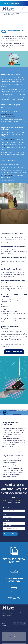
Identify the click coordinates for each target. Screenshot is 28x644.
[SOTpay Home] (11, 9)
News (4, 628)
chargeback (5, 146)
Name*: (5, 514)
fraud (3, 156)
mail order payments (8, 115)
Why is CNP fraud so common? (11, 439)
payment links (10, 116)
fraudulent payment (9, 139)
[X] (21, 624)
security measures (7, 176)
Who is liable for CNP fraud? (11, 447)
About (4, 623)
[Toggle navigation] (24, 9)
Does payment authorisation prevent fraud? (13, 456)
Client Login (6, 4)
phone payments (6, 113)
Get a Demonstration (14, 352)
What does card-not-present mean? (13, 428)
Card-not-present (6, 37)
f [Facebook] (15, 624)
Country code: (7, 520)
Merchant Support (14, 503)
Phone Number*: (8, 526)
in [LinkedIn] (25, 624)
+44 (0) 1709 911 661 (15, 4)
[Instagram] (18, 624)
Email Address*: (7, 508)
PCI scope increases (11, 310)
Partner (4, 626)
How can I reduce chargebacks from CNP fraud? (13, 466)
